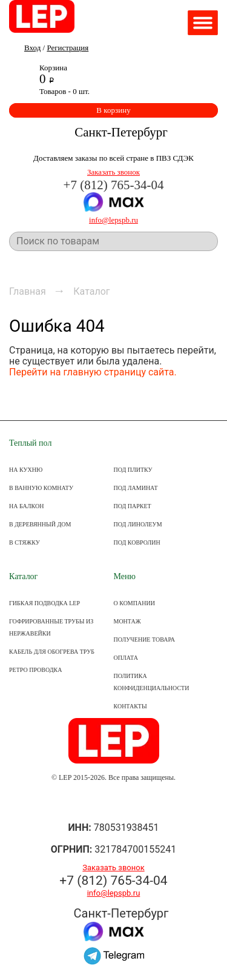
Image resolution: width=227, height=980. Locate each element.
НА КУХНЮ (26, 470)
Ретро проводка (35, 670)
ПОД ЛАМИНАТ (136, 488)
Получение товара (144, 639)
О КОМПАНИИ (134, 603)
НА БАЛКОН (26, 506)
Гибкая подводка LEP (44, 603)
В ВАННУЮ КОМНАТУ (41, 488)
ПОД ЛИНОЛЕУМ (138, 524)
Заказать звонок (113, 172)
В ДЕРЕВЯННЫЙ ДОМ (40, 524)
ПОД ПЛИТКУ (133, 470)
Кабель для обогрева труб (52, 652)
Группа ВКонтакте (113, 803)
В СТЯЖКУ (25, 542)
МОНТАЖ (127, 621)
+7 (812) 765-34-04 (114, 185)
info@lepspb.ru (113, 220)
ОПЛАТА (126, 658)
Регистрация (67, 48)
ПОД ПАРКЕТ (133, 506)
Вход (32, 48)
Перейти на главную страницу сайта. (93, 372)
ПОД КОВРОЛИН (137, 542)
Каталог (23, 576)
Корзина (53, 68)
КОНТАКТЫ (130, 706)
